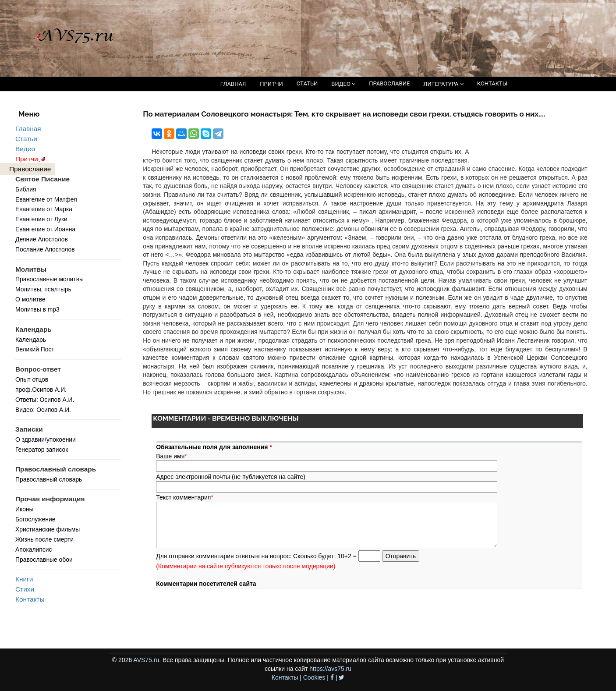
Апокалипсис (34, 549)
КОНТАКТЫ (492, 83)
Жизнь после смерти (44, 539)
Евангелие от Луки (41, 219)
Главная (28, 129)
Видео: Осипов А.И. (43, 410)
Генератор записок (42, 450)
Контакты (30, 599)
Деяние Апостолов (42, 239)
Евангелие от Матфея (46, 199)
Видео (25, 149)
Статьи (26, 139)
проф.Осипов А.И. (41, 390)
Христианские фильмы (48, 529)
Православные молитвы (50, 279)
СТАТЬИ (307, 83)
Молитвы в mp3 (37, 309)
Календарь (31, 340)
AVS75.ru (146, 660)
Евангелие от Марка (44, 209)
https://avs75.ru (330, 669)
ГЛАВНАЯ (233, 84)
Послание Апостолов (45, 249)
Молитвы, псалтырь (43, 289)
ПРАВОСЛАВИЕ (389, 83)
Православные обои (44, 560)
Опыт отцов (32, 379)
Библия (26, 189)
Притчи (32, 159)
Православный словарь (49, 479)
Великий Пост (35, 349)
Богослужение (35, 519)
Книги (24, 579)
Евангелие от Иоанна (45, 229)
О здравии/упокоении (46, 439)
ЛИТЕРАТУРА (443, 84)
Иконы (25, 509)
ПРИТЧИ (271, 84)
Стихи (25, 589)
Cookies (314, 677)
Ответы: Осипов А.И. (45, 400)
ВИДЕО (343, 84)
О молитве (30, 299)
